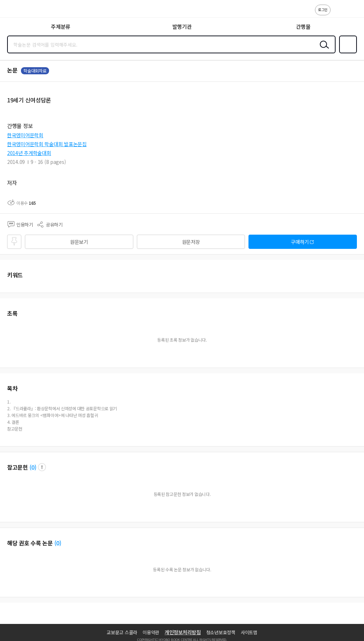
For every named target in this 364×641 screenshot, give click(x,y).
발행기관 (182, 26)
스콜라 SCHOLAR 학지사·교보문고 (22, 11)
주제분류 (61, 26)
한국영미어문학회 (25, 135)
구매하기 (300, 242)
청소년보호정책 (221, 632)
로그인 (323, 9)
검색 (323, 50)
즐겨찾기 (347, 53)
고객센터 (338, 14)
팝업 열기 (42, 467)
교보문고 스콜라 (122, 632)
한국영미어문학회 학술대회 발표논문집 (47, 144)
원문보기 (79, 242)
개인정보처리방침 (183, 632)
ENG (353, 14)
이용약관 (151, 632)
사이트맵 (249, 632)
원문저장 (191, 242)
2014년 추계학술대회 (29, 153)
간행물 (303, 26)
